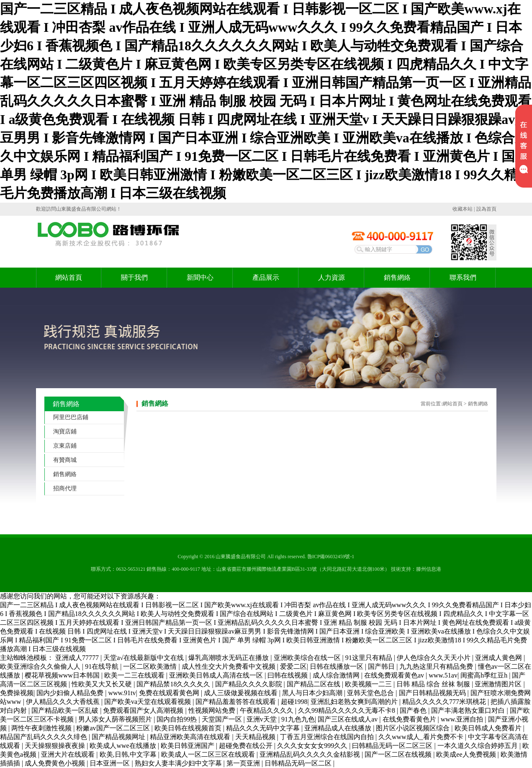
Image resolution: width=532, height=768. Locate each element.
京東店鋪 (65, 446)
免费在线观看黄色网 (170, 693)
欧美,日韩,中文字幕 (129, 754)
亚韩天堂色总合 (371, 693)
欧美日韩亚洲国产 (188, 746)
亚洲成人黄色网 (499, 658)
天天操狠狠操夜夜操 (56, 746)
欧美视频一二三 (369, 684)
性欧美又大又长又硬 (103, 684)
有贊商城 (65, 460)
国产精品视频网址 (119, 737)
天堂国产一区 (223, 719)
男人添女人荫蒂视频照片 (116, 719)
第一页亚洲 (244, 763)
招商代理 (65, 488)
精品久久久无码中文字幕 (264, 728)
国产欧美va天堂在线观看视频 (148, 702)
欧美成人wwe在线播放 (123, 746)
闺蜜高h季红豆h (485, 675)
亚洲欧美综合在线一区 (308, 658)
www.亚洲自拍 (463, 719)
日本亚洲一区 (111, 763)
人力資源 (332, 277)
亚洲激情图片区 (499, 684)
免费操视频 (17, 693)
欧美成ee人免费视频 (467, 754)
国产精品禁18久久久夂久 (174, 684)
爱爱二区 (293, 666)
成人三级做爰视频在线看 (242, 693)
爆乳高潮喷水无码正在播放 (229, 658)
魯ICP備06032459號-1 (331, 557)
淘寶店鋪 (65, 432)
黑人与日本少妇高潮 (313, 693)
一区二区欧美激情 (151, 666)
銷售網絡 (397, 277)
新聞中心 (200, 277)
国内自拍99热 (177, 719)
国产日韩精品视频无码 (433, 693)
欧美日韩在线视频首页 (189, 728)
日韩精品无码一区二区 (299, 763)
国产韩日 (382, 666)
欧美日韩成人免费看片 (489, 728)
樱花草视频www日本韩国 (63, 675)
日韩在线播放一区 (337, 666)
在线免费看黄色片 (410, 719)
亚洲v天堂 (262, 719)
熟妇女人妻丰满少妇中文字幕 (179, 763)
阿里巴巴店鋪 (71, 417)
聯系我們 (463, 277)
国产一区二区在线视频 (399, 754)
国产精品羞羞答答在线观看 (236, 702)
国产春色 (414, 710)
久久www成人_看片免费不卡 (422, 737)
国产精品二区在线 (314, 684)
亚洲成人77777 (78, 658)
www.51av (443, 675)
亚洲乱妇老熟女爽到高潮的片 (355, 702)
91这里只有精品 (370, 658)
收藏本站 (463, 209)
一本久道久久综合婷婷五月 (478, 746)
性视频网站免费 (213, 710)
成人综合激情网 (337, 675)
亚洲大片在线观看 (69, 754)
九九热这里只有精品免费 (437, 666)
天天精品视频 (256, 737)
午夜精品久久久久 (267, 710)
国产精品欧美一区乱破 (66, 710)
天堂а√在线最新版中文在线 (144, 658)
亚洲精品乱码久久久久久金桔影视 (311, 754)
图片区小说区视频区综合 (414, 728)
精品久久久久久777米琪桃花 (445, 702)
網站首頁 (69, 277)
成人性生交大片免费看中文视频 (229, 666)
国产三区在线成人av (348, 719)
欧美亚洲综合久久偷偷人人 (41, 666)
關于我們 (134, 277)
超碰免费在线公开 (247, 746)
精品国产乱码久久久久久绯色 (44, 737)
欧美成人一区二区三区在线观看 (209, 754)
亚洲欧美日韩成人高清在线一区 (217, 675)
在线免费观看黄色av (395, 675)
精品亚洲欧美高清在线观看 (191, 737)
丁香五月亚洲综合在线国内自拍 (328, 737)
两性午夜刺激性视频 (42, 728)
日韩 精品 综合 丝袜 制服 (434, 684)
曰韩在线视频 (288, 675)
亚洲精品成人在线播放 (339, 728)
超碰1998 (294, 702)
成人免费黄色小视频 (56, 763)
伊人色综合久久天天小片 (434, 658)
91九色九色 (298, 719)
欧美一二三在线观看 (135, 675)
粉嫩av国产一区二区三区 (114, 728)
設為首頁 (486, 209)
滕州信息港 (429, 569)
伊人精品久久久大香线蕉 (64, 702)
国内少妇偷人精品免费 (71, 693)
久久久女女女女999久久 (313, 746)
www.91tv (122, 693)
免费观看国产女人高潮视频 (144, 710)
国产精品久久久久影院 (249, 684)
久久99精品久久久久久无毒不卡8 (347, 710)
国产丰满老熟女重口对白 (469, 710)
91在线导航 (103, 666)
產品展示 (266, 277)
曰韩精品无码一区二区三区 (393, 746)
